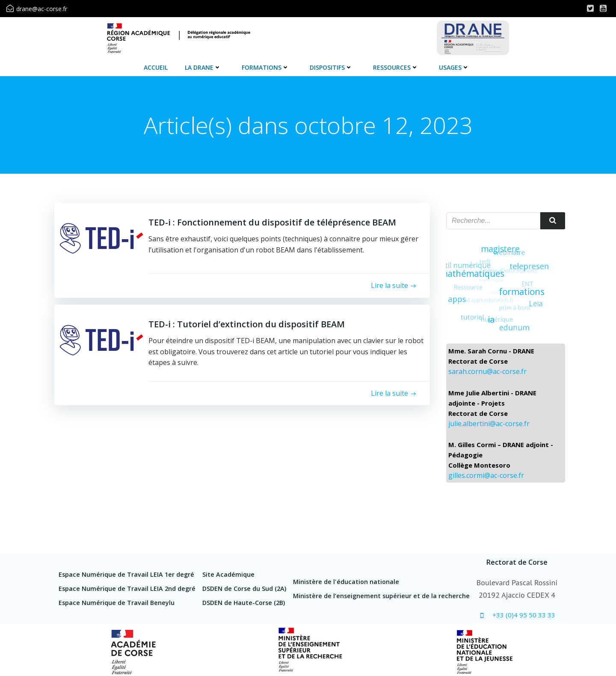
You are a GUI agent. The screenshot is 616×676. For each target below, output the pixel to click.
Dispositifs (331, 67)
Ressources (396, 67)
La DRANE (203, 67)
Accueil (156, 67)
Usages (454, 67)
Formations (265, 67)
